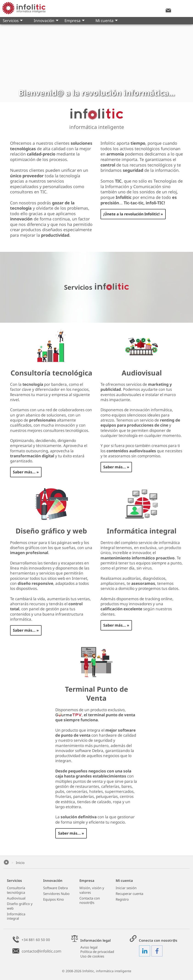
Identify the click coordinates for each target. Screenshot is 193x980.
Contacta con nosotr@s (90, 901)
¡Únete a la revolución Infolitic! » (133, 214)
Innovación (46, 21)
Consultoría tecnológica (16, 890)
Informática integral (16, 916)
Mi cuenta (107, 21)
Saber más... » (26, 472)
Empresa (75, 21)
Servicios (13, 21)
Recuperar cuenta (129, 894)
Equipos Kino (53, 899)
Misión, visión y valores (92, 890)
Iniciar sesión (126, 888)
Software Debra (55, 888)
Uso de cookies (92, 956)
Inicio (20, 863)
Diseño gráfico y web (20, 906)
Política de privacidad (97, 952)
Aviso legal (89, 947)
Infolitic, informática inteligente (107, 971)
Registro (122, 899)
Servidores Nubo (56, 894)
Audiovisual (16, 898)
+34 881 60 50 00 (36, 940)
